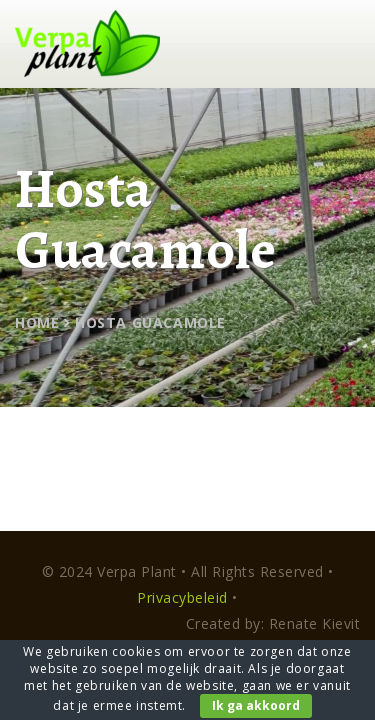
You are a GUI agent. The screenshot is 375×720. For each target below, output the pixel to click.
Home (37, 322)
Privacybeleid (182, 597)
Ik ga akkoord (256, 705)
